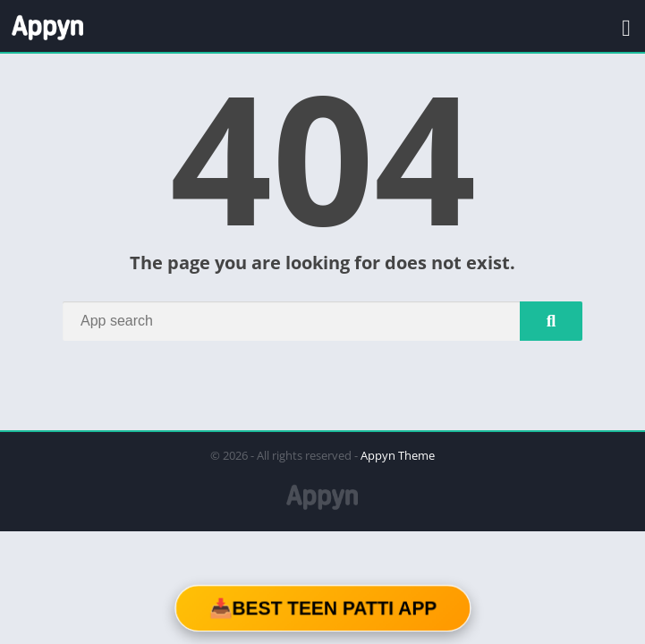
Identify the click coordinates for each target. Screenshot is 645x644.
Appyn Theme (398, 455)
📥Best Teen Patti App (322, 608)
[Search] (322, 321)
